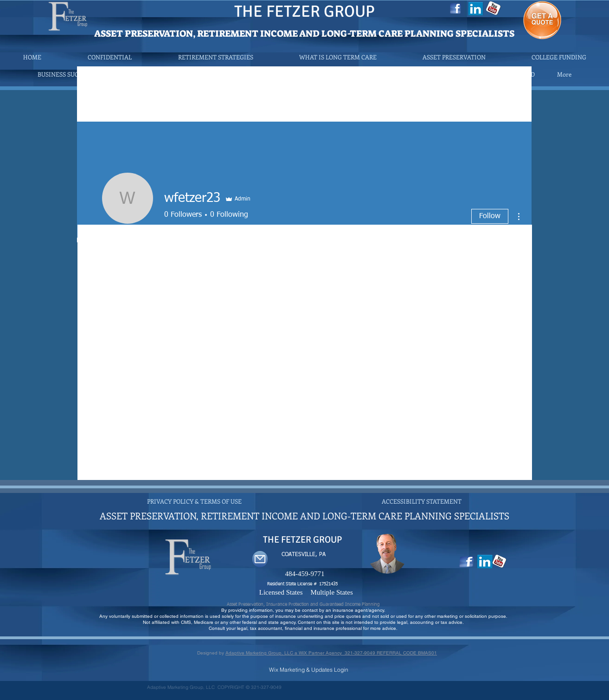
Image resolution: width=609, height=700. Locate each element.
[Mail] (260, 559)
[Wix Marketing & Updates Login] (309, 669)
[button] (215, 57)
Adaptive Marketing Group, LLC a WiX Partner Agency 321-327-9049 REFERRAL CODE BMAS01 (331, 653)
